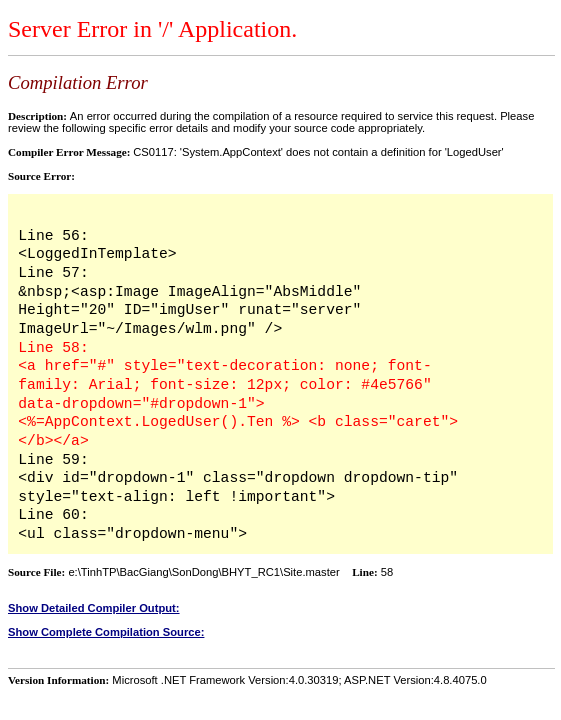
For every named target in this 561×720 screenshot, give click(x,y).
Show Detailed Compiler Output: (94, 608)
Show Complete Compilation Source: (106, 632)
